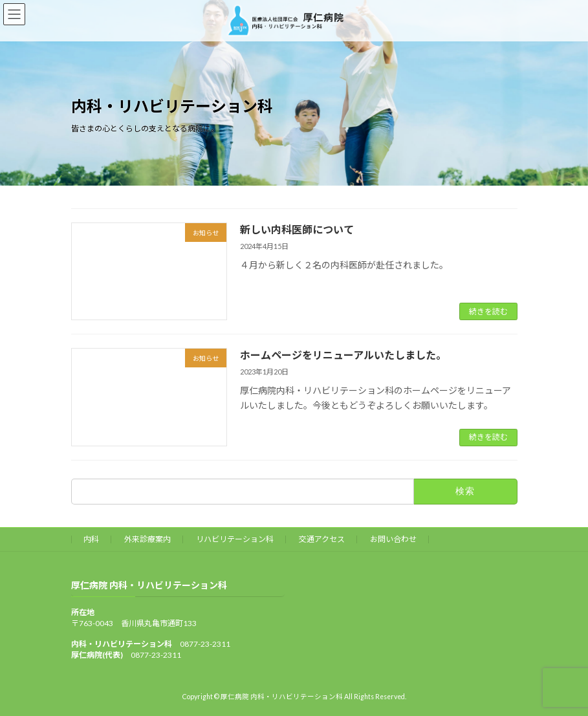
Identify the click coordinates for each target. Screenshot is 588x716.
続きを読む (488, 311)
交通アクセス (322, 539)
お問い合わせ (393, 539)
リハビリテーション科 (235, 539)
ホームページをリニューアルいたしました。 (343, 355)
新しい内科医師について (297, 229)
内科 (91, 539)
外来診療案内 (147, 539)
